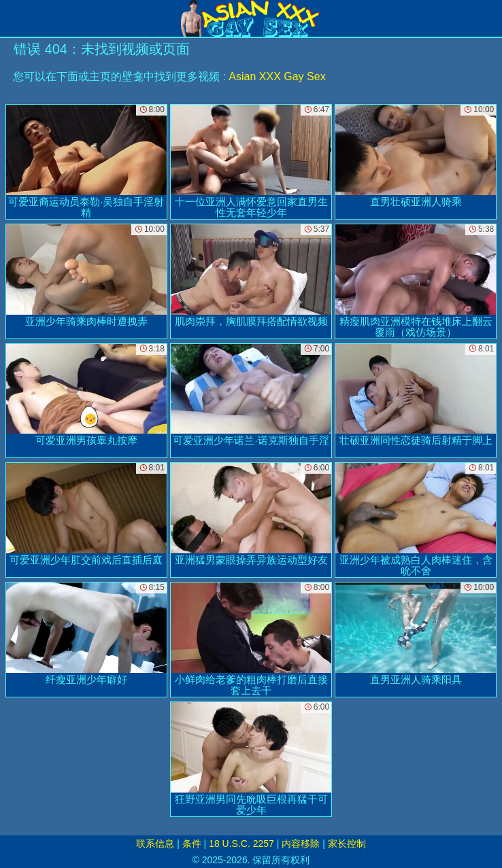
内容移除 (301, 844)
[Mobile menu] (12, 18)
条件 (192, 844)
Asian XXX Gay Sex (277, 76)
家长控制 (347, 844)
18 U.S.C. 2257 (241, 844)
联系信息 (155, 844)
